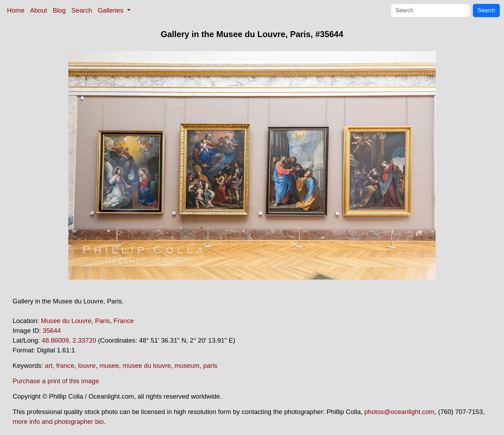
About (39, 10)
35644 (52, 331)
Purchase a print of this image (56, 381)
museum (187, 366)
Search (82, 10)
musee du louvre (147, 366)
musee (109, 366)
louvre (87, 366)
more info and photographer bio (58, 422)
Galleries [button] (111, 10)
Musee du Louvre (66, 321)
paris (210, 366)
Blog (59, 10)
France (124, 321)
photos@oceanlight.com (399, 412)
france (65, 366)
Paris (102, 321)
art (49, 366)
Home (16, 10)
